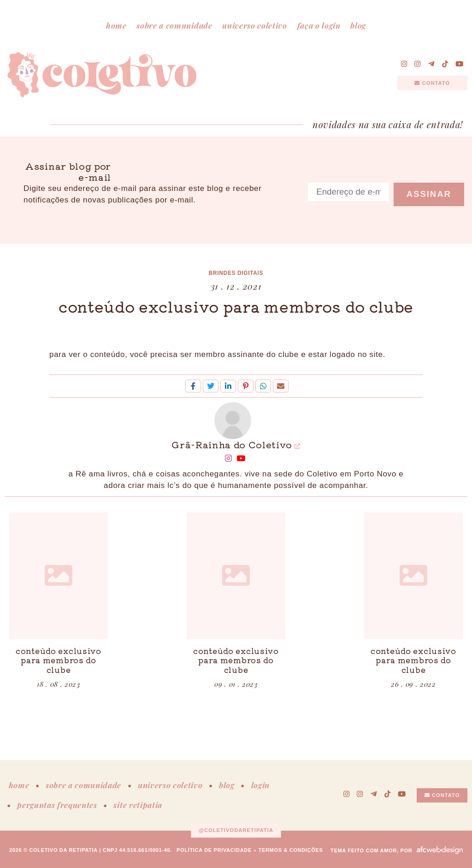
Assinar (429, 194)
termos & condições (291, 850)
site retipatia (138, 805)
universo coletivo (255, 25)
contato (432, 83)
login (260, 785)
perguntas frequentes (57, 805)
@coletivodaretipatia (236, 830)
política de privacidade (214, 850)
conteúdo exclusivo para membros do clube (236, 306)
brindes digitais (236, 273)
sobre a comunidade (174, 25)
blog (358, 25)
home (116, 25)
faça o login (319, 25)
